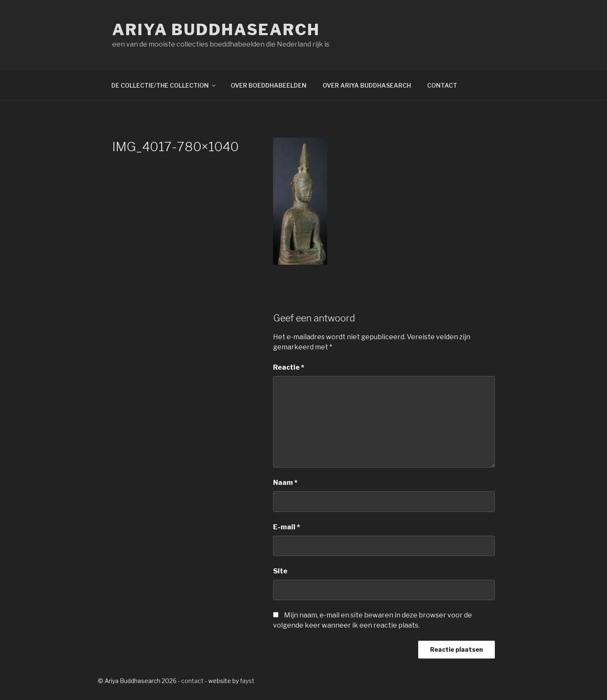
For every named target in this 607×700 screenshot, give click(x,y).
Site (280, 571)
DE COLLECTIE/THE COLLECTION (164, 85)
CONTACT (442, 85)
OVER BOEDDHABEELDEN (269, 85)
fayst (247, 681)
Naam (285, 483)
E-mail (287, 527)
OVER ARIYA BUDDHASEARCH (367, 85)
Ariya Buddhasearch (216, 30)
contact (192, 681)
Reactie (289, 367)
